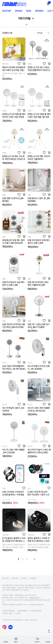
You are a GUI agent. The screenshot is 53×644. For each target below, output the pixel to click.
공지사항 (15, 578)
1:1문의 (18, 613)
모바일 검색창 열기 (42, 4)
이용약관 (33, 578)
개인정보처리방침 (8, 611)
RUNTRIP (7, 11)
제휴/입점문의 (23, 611)
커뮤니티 (37, 640)
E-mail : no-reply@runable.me (32, 605)
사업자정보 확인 (34, 598)
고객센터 (24, 578)
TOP (49, 632)
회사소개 (5, 578)
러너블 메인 (27, 640)
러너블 (10, 627)
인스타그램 (4, 627)
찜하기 (16, 640)
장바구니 (49, 3)
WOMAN (39, 11)
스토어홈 (5, 640)
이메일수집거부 (36, 611)
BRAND (19, 11)
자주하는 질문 (7, 613)
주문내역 (48, 640)
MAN (29, 11)
